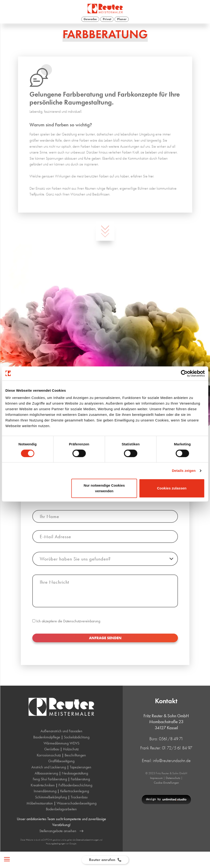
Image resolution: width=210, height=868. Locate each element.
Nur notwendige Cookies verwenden (104, 488)
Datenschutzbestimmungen (87, 840)
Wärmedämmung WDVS (61, 743)
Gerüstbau (52, 749)
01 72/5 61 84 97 (177, 748)
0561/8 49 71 (171, 739)
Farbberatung (80, 779)
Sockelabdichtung (77, 737)
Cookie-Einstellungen (166, 783)
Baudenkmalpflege (47, 737)
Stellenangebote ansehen (61, 831)
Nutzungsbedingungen (56, 844)
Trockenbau (79, 797)
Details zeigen (184, 471)
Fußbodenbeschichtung (75, 785)
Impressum (156, 778)
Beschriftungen (75, 755)
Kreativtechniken (43, 785)
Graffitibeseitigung (61, 761)
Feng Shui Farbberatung (50, 779)
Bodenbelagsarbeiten (61, 809)
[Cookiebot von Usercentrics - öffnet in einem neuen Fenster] (184, 373)
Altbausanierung (46, 773)
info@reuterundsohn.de (172, 761)
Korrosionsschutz (49, 755)
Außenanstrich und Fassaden (61, 731)
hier (151, 176)
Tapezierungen (81, 767)
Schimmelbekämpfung (51, 797)
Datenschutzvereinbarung (82, 642)
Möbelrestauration (40, 803)
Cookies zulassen (172, 488)
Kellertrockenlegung (75, 791)
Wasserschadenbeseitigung (77, 803)
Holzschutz (71, 749)
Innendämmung (45, 791)
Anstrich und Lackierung (49, 767)
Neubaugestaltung (75, 773)
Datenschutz (173, 778)
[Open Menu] (5, 860)
